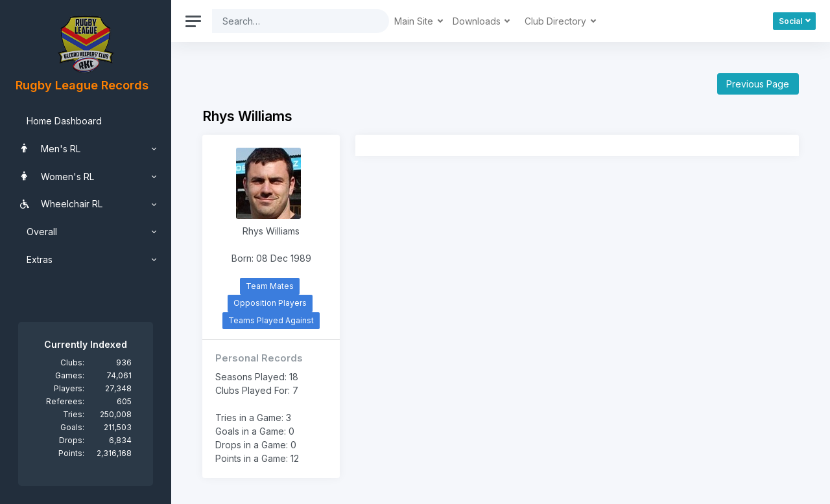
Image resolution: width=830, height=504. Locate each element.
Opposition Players (270, 303)
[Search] (290, 21)
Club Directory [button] (557, 21)
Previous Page (758, 84)
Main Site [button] (415, 21)
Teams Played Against (271, 320)
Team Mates (270, 286)
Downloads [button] (478, 21)
